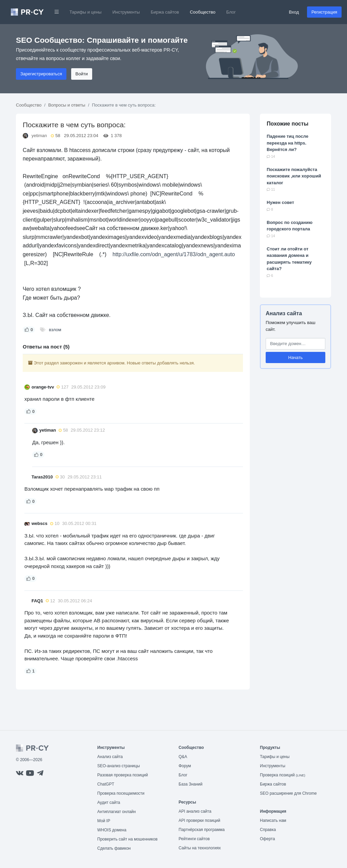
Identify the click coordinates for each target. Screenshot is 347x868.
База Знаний (191, 784)
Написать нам (273, 820)
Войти (82, 74)
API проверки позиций (199, 820)
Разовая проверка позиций (123, 775)
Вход (294, 12)
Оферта (267, 839)
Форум (185, 766)
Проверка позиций (283, 775)
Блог (231, 12)
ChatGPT (106, 784)
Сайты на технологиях (200, 848)
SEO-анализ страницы (119, 766)
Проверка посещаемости (121, 793)
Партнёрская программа (202, 830)
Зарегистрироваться (41, 74)
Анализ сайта (284, 313)
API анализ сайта (195, 811)
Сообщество (203, 12)
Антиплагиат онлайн (117, 812)
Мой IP (104, 821)
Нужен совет (280, 202)
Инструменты (126, 12)
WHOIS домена (112, 830)
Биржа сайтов (165, 12)
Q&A (183, 757)
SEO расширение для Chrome (288, 793)
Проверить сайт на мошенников (127, 839)
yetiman (39, 136)
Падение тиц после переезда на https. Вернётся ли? (288, 143)
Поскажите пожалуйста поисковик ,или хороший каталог (294, 176)
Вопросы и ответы (67, 105)
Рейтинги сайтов (194, 839)
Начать (296, 357)
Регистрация (324, 12)
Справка (268, 830)
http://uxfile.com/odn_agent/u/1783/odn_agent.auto (174, 254)
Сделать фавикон (114, 848)
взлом (55, 330)
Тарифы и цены (86, 12)
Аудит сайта (109, 803)
